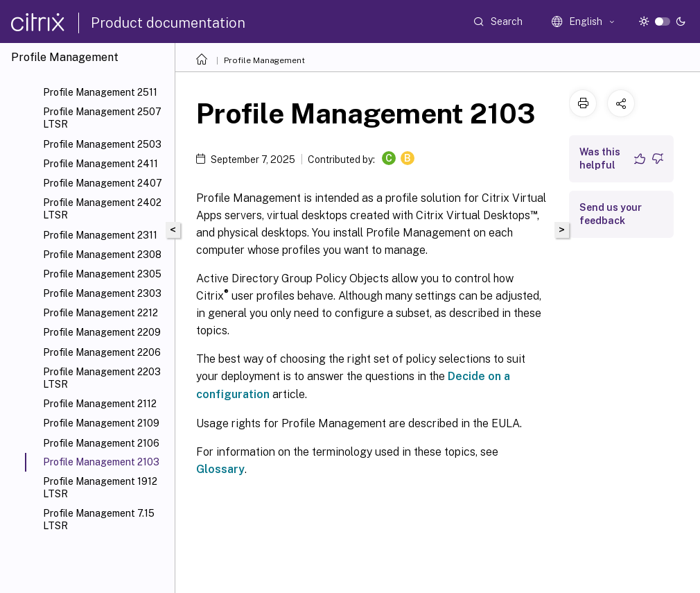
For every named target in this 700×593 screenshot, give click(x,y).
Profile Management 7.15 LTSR (99, 519)
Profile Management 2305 (102, 274)
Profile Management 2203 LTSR (102, 378)
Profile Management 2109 (101, 423)
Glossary (220, 469)
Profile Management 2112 (100, 404)
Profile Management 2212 (100, 313)
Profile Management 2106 (101, 443)
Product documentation (168, 23)
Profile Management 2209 (102, 332)
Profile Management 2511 (100, 92)
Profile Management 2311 (100, 235)
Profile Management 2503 (102, 144)
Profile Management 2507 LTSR (102, 118)
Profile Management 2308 (102, 255)
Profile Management (264, 60)
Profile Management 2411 (100, 164)
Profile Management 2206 (102, 352)
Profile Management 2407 (103, 183)
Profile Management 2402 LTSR (102, 209)
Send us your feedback (611, 214)
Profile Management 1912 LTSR (100, 488)
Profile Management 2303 (102, 293)
